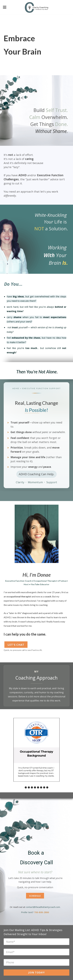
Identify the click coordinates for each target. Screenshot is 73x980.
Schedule (35, 896)
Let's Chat (16, 645)
